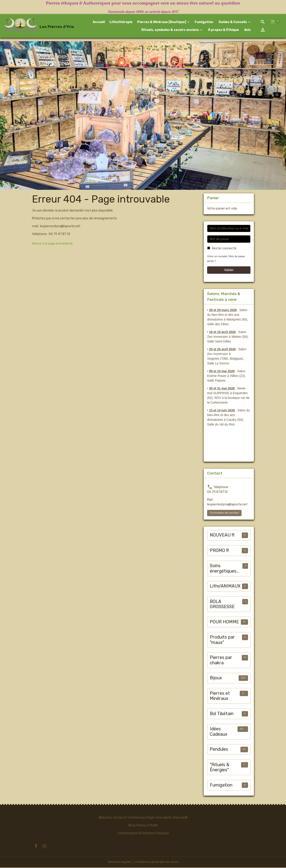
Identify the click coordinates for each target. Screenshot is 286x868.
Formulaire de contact (224, 513)
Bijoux (216, 678)
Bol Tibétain (222, 714)
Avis (247, 30)
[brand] (29, 26)
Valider (229, 270)
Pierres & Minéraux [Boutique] (162, 22)
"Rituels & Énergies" (220, 768)
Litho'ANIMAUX (225, 587)
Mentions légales (119, 862)
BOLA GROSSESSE (222, 605)
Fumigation (204, 22)
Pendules (219, 750)
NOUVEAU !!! (222, 536)
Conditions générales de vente (157, 862)
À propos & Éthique (223, 30)
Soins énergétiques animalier (223, 569)
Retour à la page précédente (53, 244)
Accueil (99, 22)
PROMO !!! (219, 551)
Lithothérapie (121, 22)
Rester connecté (224, 249)
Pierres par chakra (221, 661)
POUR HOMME (224, 622)
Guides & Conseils (233, 22)
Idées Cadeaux (219, 732)
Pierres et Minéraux (220, 696)
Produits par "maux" (222, 640)
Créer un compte (217, 257)
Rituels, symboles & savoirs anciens (170, 30)
